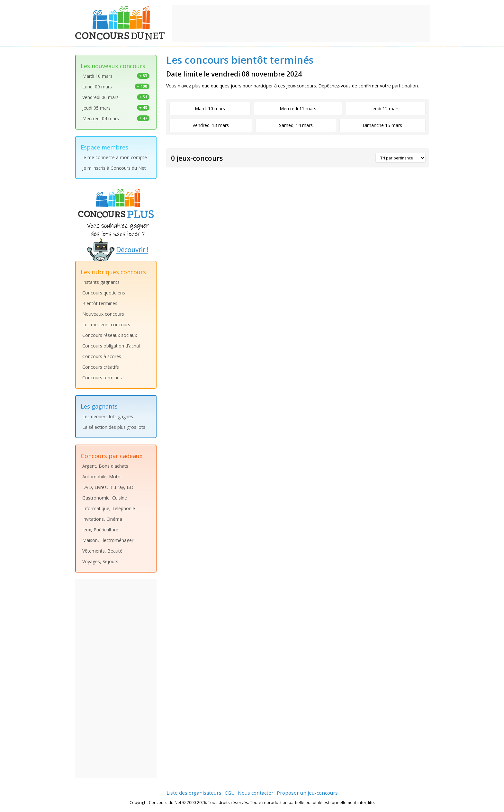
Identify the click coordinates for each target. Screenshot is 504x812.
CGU (230, 793)
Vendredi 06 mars (116, 97)
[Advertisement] (301, 23)
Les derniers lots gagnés (108, 416)
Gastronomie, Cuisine (105, 498)
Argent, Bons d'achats (105, 466)
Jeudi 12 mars (385, 108)
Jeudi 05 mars (116, 108)
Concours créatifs (101, 367)
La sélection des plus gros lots (114, 427)
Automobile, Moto (101, 477)
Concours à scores (102, 356)
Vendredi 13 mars (211, 125)
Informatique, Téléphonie (109, 508)
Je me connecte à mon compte (115, 157)
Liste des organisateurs (194, 793)
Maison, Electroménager (108, 540)
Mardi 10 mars (116, 76)
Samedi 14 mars (296, 125)
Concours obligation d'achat (111, 346)
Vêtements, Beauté (102, 551)
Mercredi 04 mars (116, 118)
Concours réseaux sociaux (110, 335)
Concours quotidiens (104, 293)
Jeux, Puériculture (100, 530)
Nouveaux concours (103, 314)
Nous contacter (256, 793)
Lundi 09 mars (116, 87)
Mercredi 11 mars (298, 108)
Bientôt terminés (100, 303)
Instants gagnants (101, 282)
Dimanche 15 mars (382, 125)
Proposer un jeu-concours (307, 793)
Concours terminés (102, 378)
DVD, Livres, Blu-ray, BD (108, 487)
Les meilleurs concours (106, 325)
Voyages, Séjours (100, 561)
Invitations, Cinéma (102, 519)
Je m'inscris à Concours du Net (114, 168)
